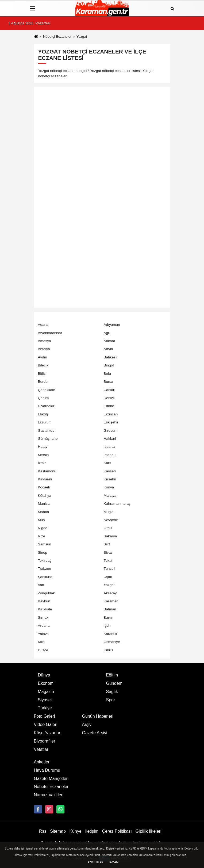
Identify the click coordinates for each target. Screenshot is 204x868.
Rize (42, 536)
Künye (75, 831)
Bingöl (109, 365)
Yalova (43, 634)
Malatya (110, 496)
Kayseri (110, 471)
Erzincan (111, 414)
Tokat (108, 561)
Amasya (45, 341)
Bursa (109, 382)
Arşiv (87, 724)
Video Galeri (46, 724)
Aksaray (110, 593)
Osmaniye (112, 642)
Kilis (41, 642)
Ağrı (107, 333)
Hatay (43, 447)
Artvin (108, 349)
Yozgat (109, 585)
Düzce (43, 650)
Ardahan (45, 626)
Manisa (44, 504)
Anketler (42, 762)
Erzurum (45, 422)
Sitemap (58, 831)
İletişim (92, 831)
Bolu (107, 374)
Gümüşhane (48, 439)
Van (41, 585)
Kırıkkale (45, 609)
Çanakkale (47, 390)
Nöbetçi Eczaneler (57, 37)
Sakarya (110, 536)
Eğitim (112, 675)
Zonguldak (46, 593)
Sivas (108, 552)
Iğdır (107, 626)
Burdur (43, 382)
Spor (111, 700)
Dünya (44, 675)
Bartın (109, 617)
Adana (43, 325)
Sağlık (112, 692)
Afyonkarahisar (50, 333)
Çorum (43, 398)
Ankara (109, 341)
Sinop (43, 552)
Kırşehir (110, 479)
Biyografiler (45, 741)
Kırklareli (45, 479)
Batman (110, 609)
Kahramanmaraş (117, 504)
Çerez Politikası (117, 831)
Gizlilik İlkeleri (149, 831)
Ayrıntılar (95, 862)
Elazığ (43, 414)
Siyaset (45, 700)
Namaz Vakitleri (49, 795)
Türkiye (45, 708)
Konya (109, 487)
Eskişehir (111, 422)
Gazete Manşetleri (51, 779)
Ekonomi (46, 683)
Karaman (111, 601)
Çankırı (110, 390)
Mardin (44, 512)
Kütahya (45, 496)
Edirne (109, 406)
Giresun (110, 431)
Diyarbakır (46, 406)
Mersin (43, 455)
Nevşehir (111, 520)
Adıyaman (112, 325)
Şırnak (43, 617)
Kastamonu (47, 471)
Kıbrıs (109, 650)
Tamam (113, 862)
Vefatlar (41, 749)
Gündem (114, 683)
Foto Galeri (45, 716)
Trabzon (45, 569)
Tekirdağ (45, 561)
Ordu (108, 528)
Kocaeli (44, 487)
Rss (43, 831)
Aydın (43, 357)
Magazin (46, 692)
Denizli (109, 398)
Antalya (44, 349)
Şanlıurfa (45, 577)
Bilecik (43, 365)
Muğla (109, 512)
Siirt (107, 544)
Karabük (111, 634)
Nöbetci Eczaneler (51, 787)
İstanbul (110, 455)
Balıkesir (111, 357)
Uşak (108, 577)
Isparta (109, 447)
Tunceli (109, 569)
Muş (41, 520)
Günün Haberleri (98, 716)
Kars (107, 463)
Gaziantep (46, 431)
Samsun (45, 544)
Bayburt (44, 601)
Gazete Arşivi (95, 733)
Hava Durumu (47, 770)
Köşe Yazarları (48, 733)
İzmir (42, 463)
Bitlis (42, 374)
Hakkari (110, 439)
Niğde (43, 528)
